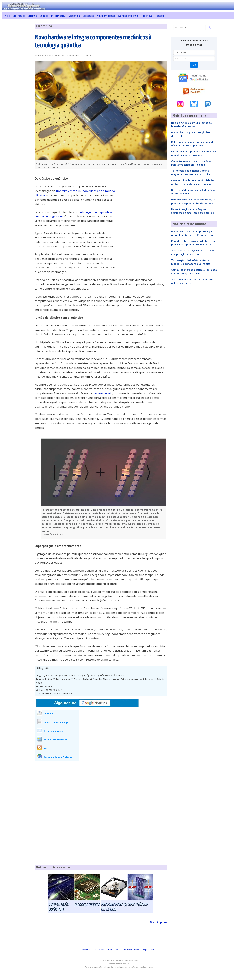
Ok (194, 65)
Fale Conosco (114, 949)
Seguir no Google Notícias (58, 757)
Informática (58, 16)
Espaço (44, 16)
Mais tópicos (159, 922)
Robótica (146, 16)
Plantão (159, 16)
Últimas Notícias (88, 949)
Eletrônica (19, 16)
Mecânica (88, 16)
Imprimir (49, 714)
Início (7, 16)
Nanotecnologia (128, 16)
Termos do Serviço (131, 949)
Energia (32, 16)
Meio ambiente (106, 16)
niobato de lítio (103, 393)
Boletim (102, 949)
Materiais (74, 16)
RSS (46, 748)
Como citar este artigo (56, 722)
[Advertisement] (17, 72)
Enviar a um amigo (54, 731)
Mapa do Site (148, 949)
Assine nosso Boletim (55, 740)
